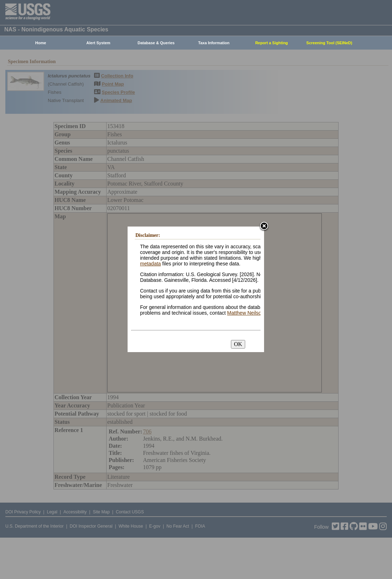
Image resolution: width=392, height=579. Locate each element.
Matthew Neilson (246, 313)
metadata (150, 264)
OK (238, 344)
